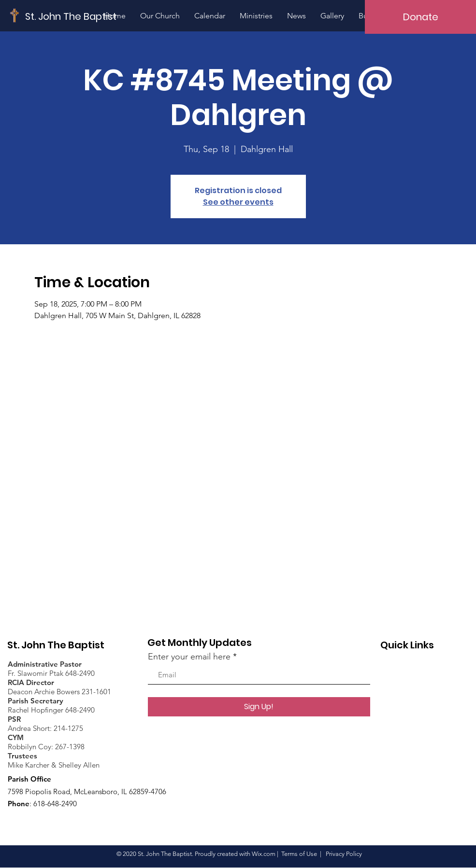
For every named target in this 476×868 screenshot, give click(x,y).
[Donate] (420, 17)
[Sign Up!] (259, 707)
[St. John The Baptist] (71, 16)
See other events (238, 202)
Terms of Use (299, 854)
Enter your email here (189, 657)
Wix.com (264, 854)
